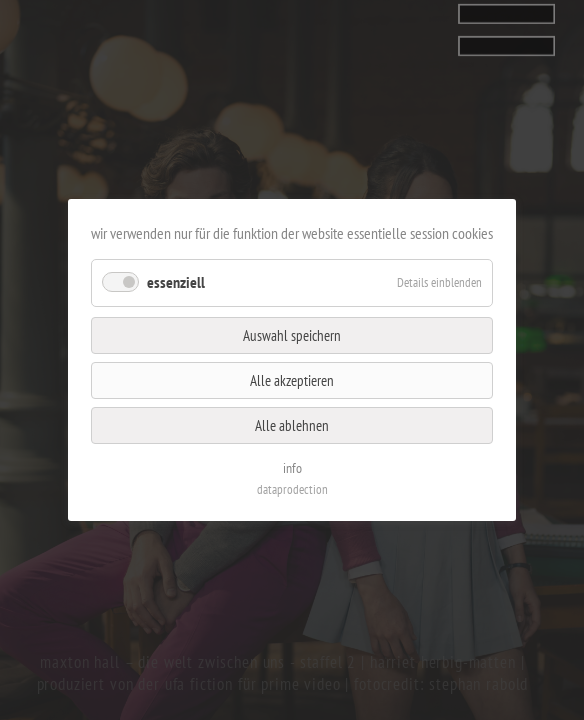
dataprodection (291, 482)
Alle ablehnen (292, 421)
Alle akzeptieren (291, 379)
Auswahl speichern (292, 336)
